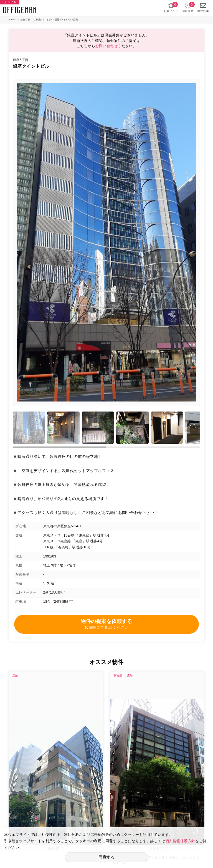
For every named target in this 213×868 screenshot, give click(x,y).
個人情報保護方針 (180, 841)
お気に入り (171, 7)
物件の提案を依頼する (107, 624)
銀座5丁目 (25, 20)
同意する (106, 857)
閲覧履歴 (188, 7)
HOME (12, 20)
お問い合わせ (106, 46)
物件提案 (203, 7)
